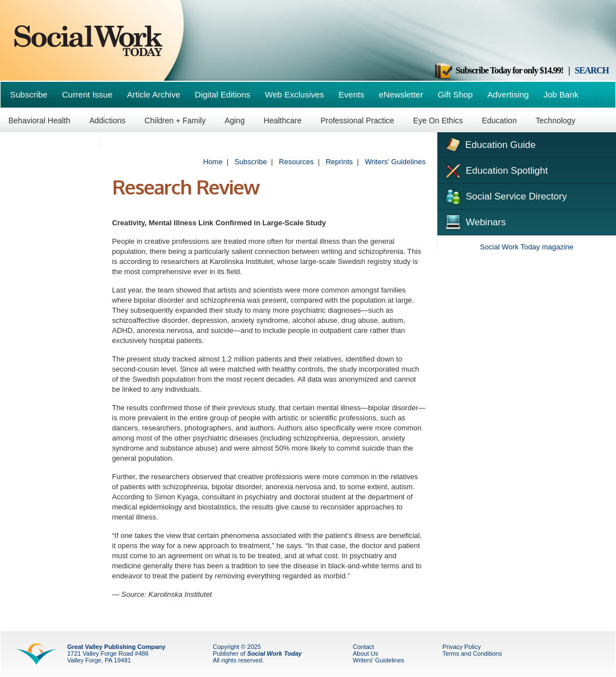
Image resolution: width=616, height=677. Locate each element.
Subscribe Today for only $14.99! (498, 70)
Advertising (508, 94)
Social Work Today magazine (527, 247)
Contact (363, 647)
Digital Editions (223, 94)
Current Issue (87, 94)
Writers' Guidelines (395, 162)
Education (499, 120)
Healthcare (283, 120)
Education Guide (489, 143)
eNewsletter (401, 94)
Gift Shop (456, 94)
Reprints (339, 162)
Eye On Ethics (438, 120)
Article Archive (154, 94)
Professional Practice (357, 120)
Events (352, 94)
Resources (296, 162)
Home (213, 162)
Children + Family (175, 120)
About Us (365, 653)
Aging (235, 120)
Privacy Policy (461, 647)
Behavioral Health (39, 120)
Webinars (474, 221)
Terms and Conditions (472, 653)
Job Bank (561, 94)
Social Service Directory (505, 196)
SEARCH (592, 70)
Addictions (107, 120)
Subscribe (29, 94)
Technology (556, 120)
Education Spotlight (495, 170)
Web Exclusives (295, 94)
